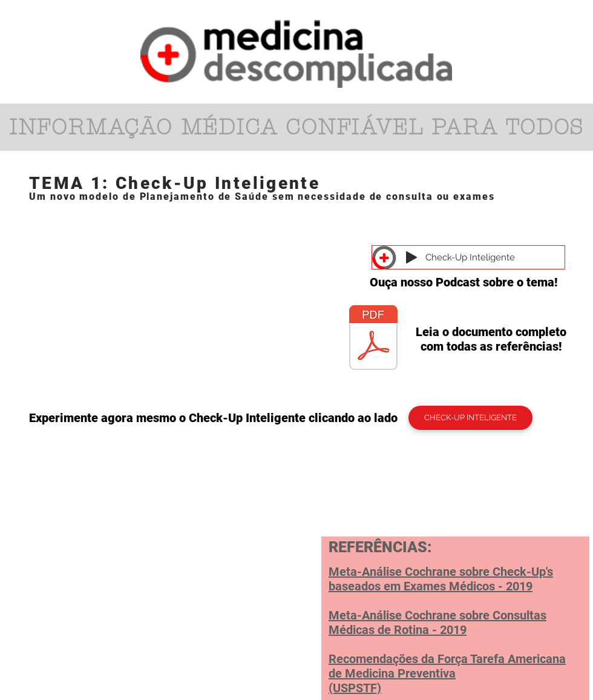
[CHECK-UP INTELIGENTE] (470, 418)
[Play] (411, 257)
